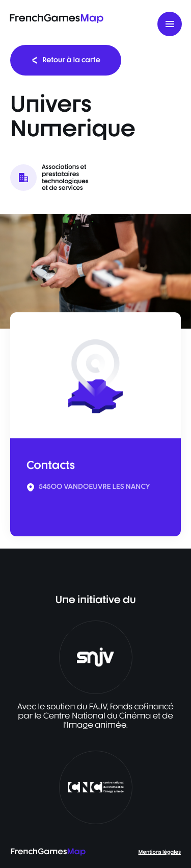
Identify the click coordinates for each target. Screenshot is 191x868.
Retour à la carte (66, 60)
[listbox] (95, 271)
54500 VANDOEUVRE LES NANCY (94, 487)
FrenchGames (56, 18)
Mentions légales (160, 852)
